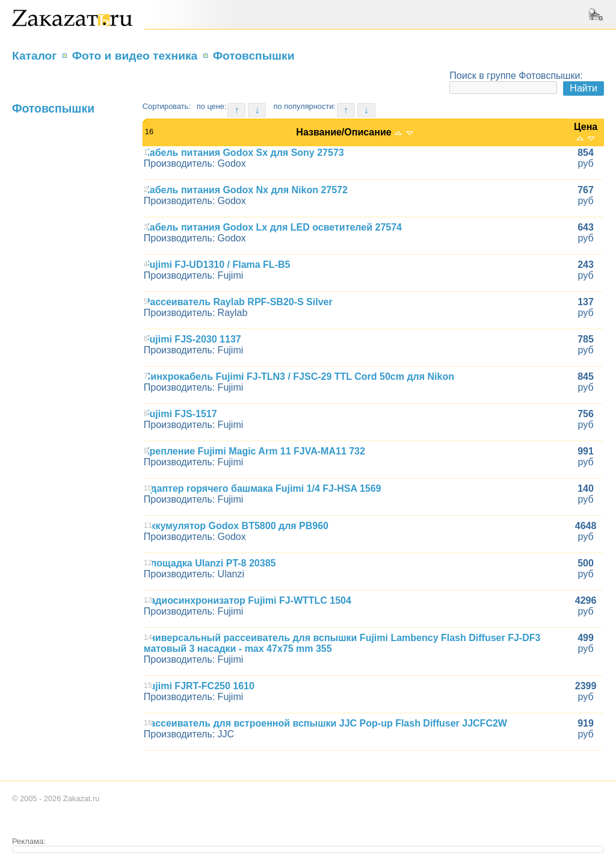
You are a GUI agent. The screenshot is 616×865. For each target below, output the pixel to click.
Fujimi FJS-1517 (180, 414)
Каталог (34, 56)
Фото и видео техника (135, 56)
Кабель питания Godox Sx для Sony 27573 (244, 153)
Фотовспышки (254, 56)
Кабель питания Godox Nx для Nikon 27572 (246, 190)
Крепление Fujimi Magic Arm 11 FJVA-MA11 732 (254, 451)
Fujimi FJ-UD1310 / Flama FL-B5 (217, 265)
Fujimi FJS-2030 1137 (192, 339)
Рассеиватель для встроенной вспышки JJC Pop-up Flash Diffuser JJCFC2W (325, 723)
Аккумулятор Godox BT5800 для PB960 (236, 526)
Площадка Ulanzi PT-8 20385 (210, 563)
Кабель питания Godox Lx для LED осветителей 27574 (273, 227)
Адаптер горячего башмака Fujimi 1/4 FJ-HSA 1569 (263, 488)
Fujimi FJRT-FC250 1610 (199, 686)
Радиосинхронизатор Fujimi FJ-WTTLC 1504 (248, 600)
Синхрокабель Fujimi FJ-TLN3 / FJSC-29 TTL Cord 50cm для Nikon (299, 377)
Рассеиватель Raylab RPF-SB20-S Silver (238, 302)
